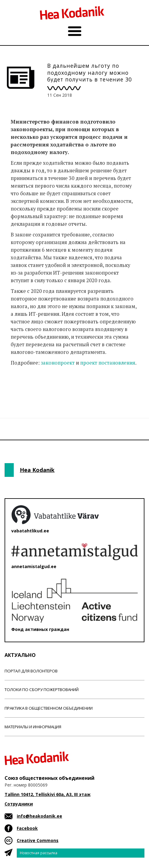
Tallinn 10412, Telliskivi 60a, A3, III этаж (48, 794)
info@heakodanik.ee (39, 816)
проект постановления (108, 363)
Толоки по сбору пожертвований (42, 690)
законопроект (58, 363)
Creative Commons (38, 840)
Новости (21, 387)
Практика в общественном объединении (49, 708)
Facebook (27, 828)
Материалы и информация (33, 727)
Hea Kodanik (37, 470)
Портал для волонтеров (31, 671)
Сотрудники (19, 804)
